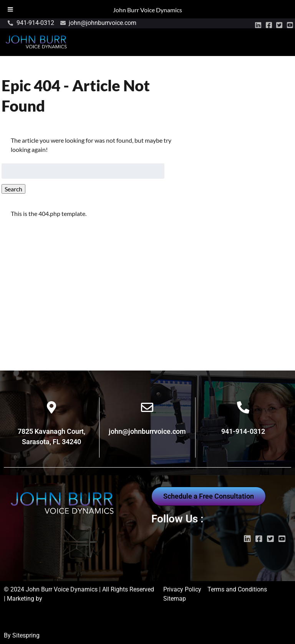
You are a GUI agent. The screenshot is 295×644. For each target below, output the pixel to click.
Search (13, 189)
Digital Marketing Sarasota (40, 626)
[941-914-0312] (243, 407)
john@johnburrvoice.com (147, 431)
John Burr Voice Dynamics (147, 10)
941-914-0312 (243, 431)
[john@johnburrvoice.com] (147, 407)
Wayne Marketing (27, 608)
